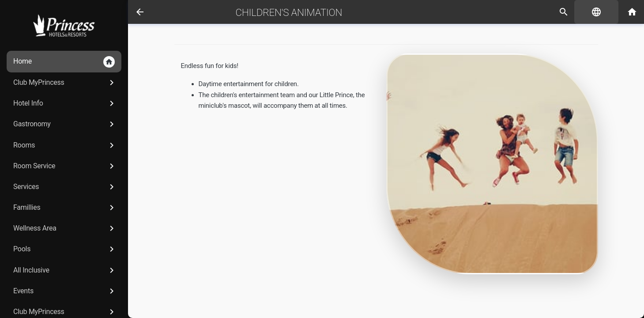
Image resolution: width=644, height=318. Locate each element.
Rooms (65, 145)
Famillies (65, 208)
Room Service (65, 166)
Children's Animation (289, 12)
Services (65, 187)
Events (65, 291)
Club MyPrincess (65, 83)
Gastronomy (65, 124)
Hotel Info (65, 103)
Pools (65, 249)
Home (64, 62)
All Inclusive (65, 270)
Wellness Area (65, 228)
